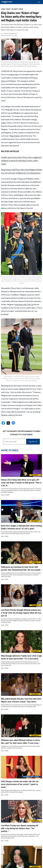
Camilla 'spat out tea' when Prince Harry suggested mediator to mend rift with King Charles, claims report (21, 161)
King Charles (15, 136)
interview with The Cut (24, 304)
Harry (21, 179)
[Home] (7, 2)
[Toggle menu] (40, 2)
